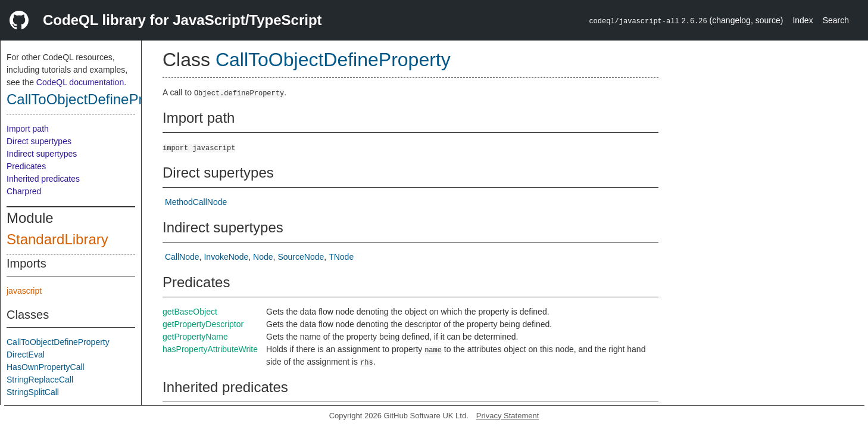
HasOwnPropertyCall (46, 367)
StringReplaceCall (40, 380)
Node (263, 257)
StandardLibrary (57, 239)
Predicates (26, 166)
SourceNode (301, 257)
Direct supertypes (39, 141)
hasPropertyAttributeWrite (210, 349)
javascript (24, 291)
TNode (341, 257)
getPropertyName (195, 337)
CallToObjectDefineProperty (95, 99)
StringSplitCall (33, 392)
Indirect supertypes (42, 154)
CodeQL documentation (80, 82)
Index (803, 20)
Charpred (24, 191)
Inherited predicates (43, 179)
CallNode (182, 257)
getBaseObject (190, 312)
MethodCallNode (196, 202)
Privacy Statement (508, 416)
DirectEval (26, 355)
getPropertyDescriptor (203, 324)
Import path (28, 129)
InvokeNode (226, 257)
